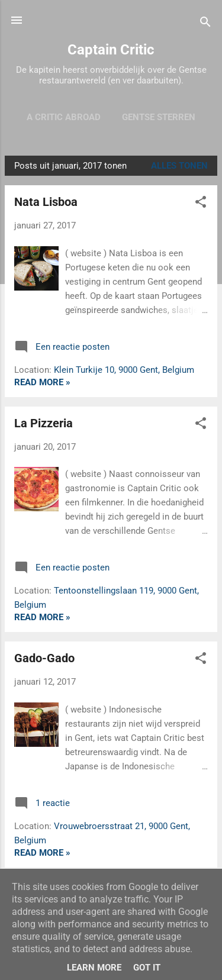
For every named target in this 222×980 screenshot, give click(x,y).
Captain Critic (111, 50)
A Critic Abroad (64, 117)
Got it (147, 968)
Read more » (42, 382)
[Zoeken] (205, 24)
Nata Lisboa (46, 202)
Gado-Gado (44, 658)
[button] (201, 204)
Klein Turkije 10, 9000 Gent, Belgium (124, 370)
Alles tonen (179, 166)
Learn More (94, 968)
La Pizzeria (44, 423)
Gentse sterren (159, 117)
